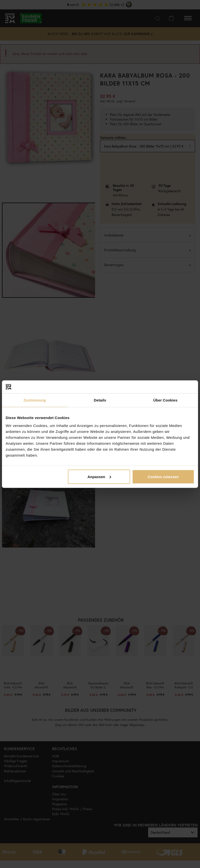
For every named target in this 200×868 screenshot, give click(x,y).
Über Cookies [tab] (165, 400)
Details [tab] (100, 400)
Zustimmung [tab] (35, 400)
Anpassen (99, 476)
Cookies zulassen (163, 476)
